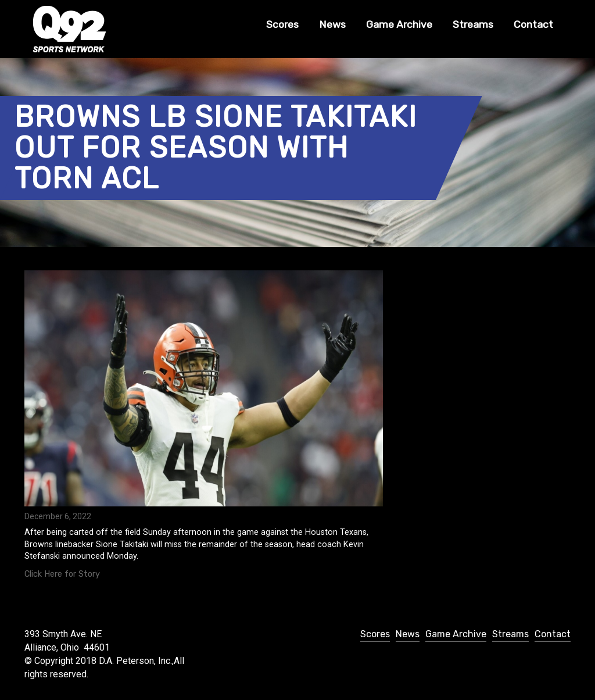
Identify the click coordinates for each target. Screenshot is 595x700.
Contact (533, 24)
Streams (473, 24)
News (332, 24)
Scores (282, 24)
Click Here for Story (62, 574)
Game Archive (399, 24)
